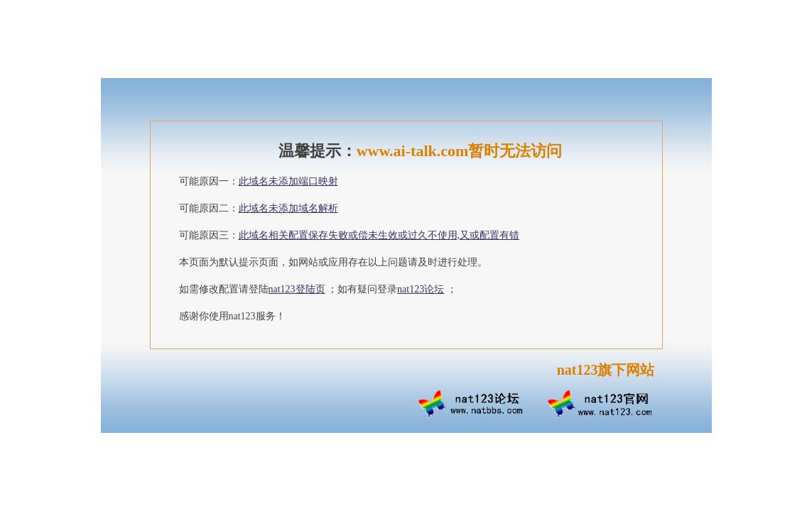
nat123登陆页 (297, 289)
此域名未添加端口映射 (288, 181)
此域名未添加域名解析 (288, 208)
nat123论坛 (421, 289)
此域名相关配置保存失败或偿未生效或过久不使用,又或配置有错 (379, 235)
